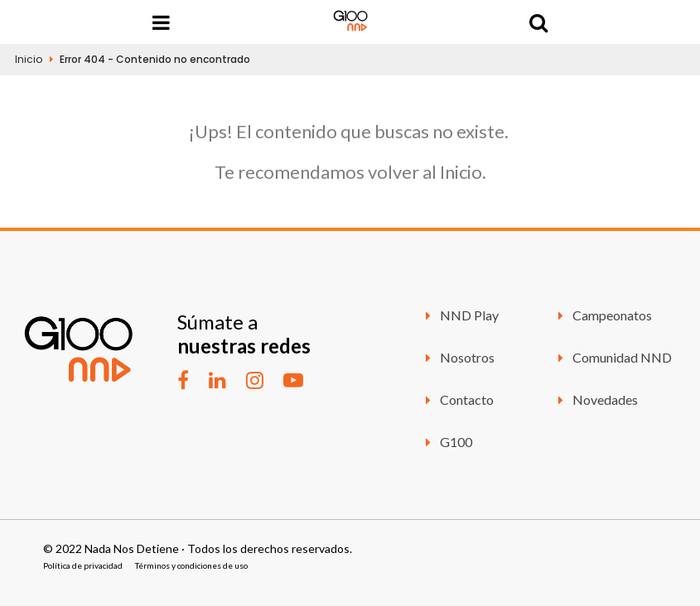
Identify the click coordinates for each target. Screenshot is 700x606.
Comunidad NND (612, 357)
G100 (446, 442)
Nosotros (457, 357)
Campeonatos (602, 315)
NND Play (459, 315)
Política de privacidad (83, 565)
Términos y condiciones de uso (191, 565)
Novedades (595, 399)
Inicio (29, 59)
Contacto (457, 399)
